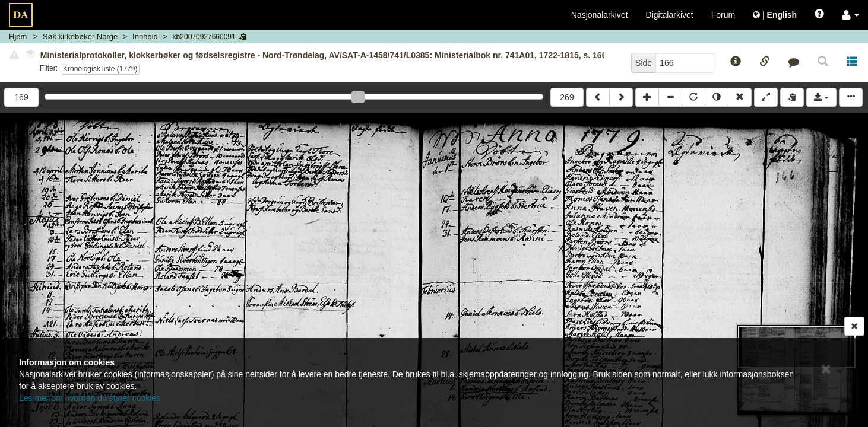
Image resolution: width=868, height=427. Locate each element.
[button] (850, 15)
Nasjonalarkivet (600, 15)
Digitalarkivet (670, 15)
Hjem (18, 36)
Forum (723, 15)
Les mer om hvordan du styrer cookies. (91, 398)
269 (567, 97)
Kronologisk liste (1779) (100, 69)
